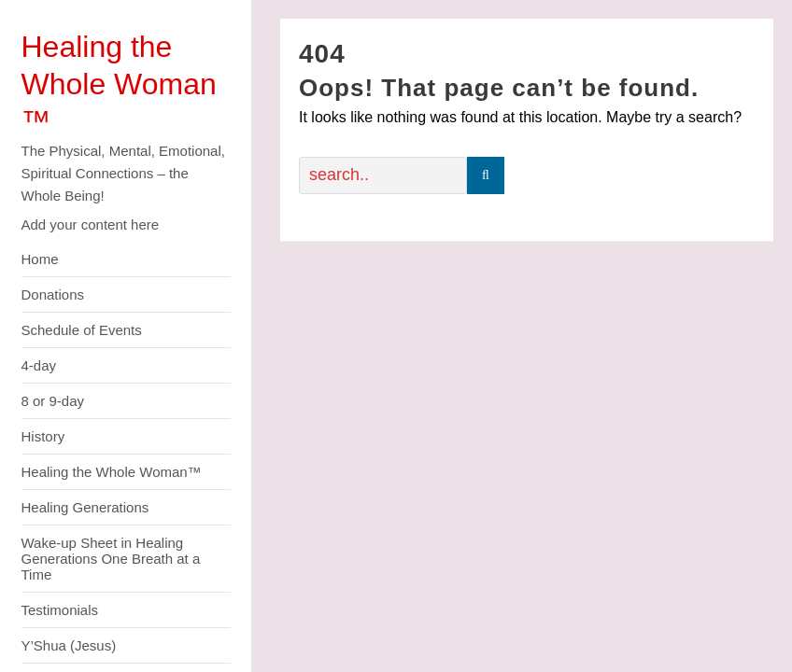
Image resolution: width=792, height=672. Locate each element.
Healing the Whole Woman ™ (119, 84)
